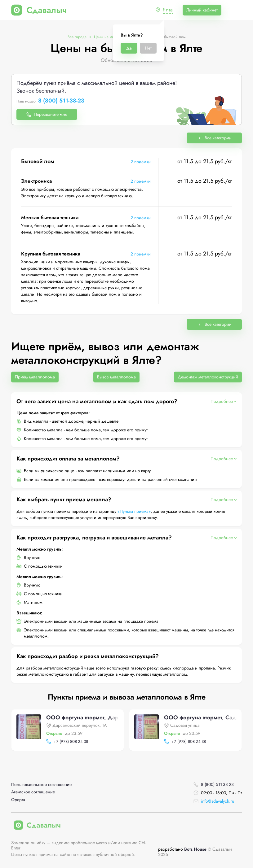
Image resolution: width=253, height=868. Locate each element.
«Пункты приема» (134, 511)
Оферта (18, 800)
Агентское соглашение (33, 792)
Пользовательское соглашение (41, 785)
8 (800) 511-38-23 (61, 101)
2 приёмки (141, 162)
